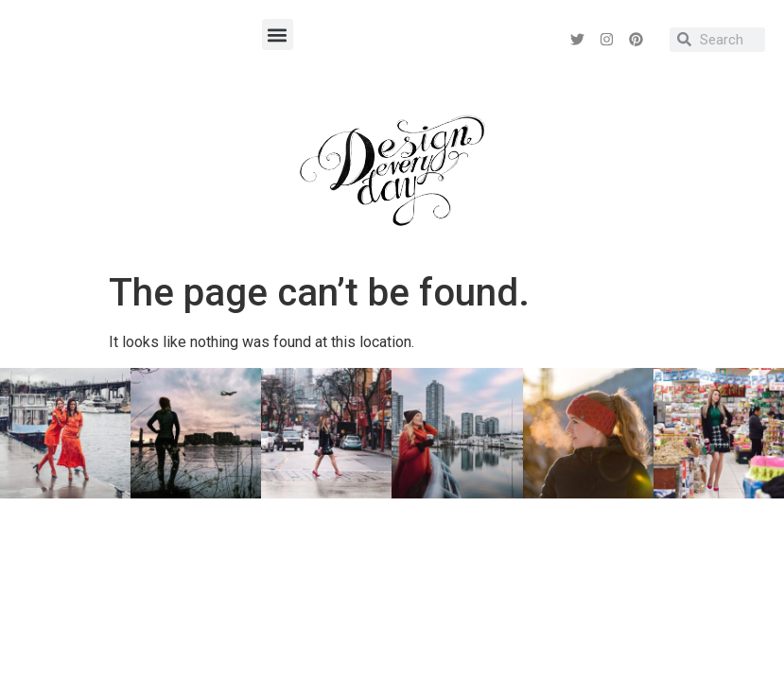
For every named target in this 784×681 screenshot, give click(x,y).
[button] (278, 35)
